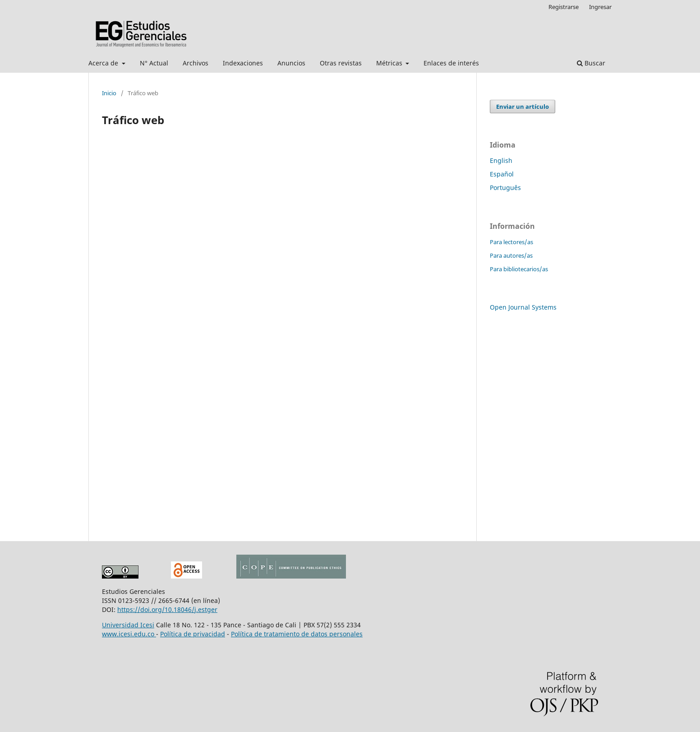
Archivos (196, 63)
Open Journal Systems (523, 307)
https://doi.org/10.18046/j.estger (167, 609)
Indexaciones (243, 63)
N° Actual (154, 63)
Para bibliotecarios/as (519, 269)
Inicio (109, 93)
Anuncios (291, 63)
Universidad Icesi (128, 625)
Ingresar (600, 7)
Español (502, 174)
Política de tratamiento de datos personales (297, 634)
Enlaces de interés (451, 63)
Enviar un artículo (523, 107)
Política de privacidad (193, 634)
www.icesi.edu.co (129, 634)
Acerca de (104, 63)
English (501, 160)
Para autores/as (511, 255)
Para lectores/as (511, 242)
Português (505, 188)
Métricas (390, 63)
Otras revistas (341, 63)
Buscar (591, 63)
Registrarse (564, 7)
